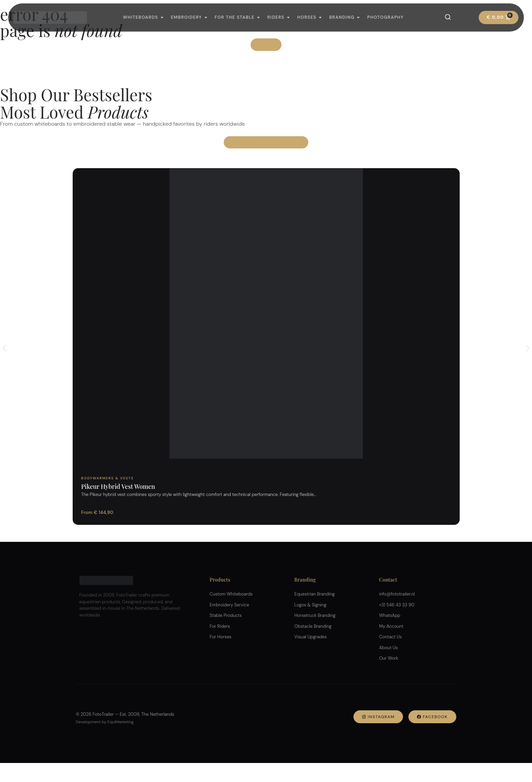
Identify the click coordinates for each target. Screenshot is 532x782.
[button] (4, 348)
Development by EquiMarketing (105, 722)
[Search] (448, 17)
